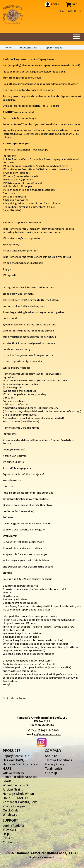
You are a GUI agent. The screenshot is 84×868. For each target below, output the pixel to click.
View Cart (10, 830)
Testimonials (54, 769)
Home (8, 48)
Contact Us (10, 842)
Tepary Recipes (53, 48)
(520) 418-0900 (48, 731)
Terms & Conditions (58, 760)
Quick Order (11, 810)
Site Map (51, 773)
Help (6, 834)
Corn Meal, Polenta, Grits (20, 802)
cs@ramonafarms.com (48, 734)
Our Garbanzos (13, 773)
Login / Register (14, 826)
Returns (8, 838)
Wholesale (10, 815)
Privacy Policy (54, 764)
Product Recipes (28, 48)
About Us (51, 756)
